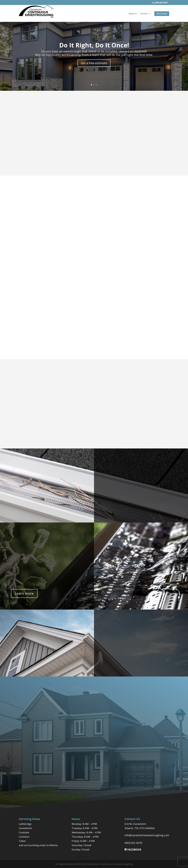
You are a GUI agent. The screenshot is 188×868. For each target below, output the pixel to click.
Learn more (24, 593)
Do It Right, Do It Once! (94, 45)
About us (133, 14)
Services (144, 14)
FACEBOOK (133, 850)
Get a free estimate (94, 63)
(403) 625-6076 (133, 843)
